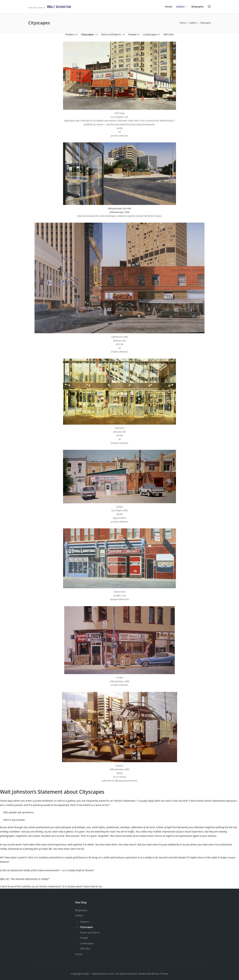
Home (79, 954)
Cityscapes (87, 927)
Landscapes (150, 34)
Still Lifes (169, 34)
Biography (81, 910)
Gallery (79, 915)
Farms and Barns (111, 34)
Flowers (70, 34)
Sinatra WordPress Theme (153, 974)
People (132, 34)
